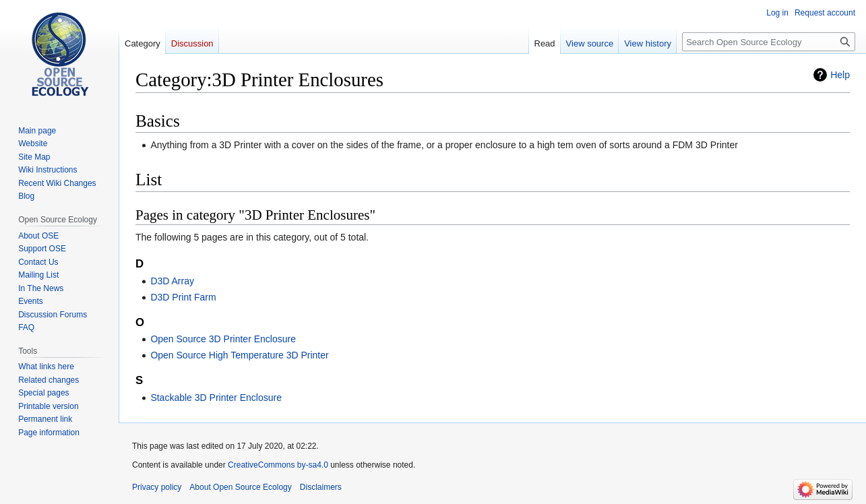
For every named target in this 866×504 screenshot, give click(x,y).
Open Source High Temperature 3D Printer (239, 355)
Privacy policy (157, 487)
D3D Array (172, 281)
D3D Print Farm (183, 297)
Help (840, 75)
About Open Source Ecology (240, 487)
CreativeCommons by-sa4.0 (278, 465)
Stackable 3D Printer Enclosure (216, 398)
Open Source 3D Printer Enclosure (223, 339)
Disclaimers (321, 487)
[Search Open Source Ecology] (769, 42)
